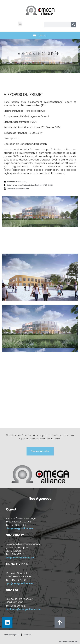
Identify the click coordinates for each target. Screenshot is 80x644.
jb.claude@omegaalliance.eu (23, 609)
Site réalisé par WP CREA (69, 642)
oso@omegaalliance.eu (20, 558)
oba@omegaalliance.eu (20, 528)
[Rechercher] (74, 25)
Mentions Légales (11, 635)
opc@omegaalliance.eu (20, 583)
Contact (28, 635)
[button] (20, 24)
